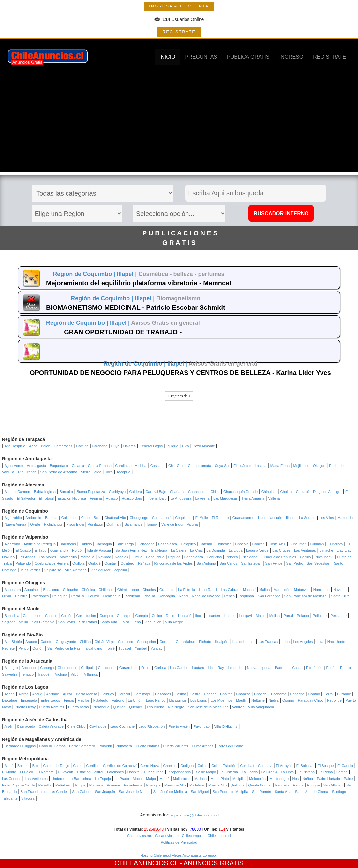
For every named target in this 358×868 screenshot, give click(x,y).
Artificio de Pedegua (40, 544)
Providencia (133, 785)
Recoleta (282, 785)
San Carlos (228, 563)
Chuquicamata (199, 466)
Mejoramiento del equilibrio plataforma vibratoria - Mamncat (139, 283)
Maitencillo (346, 518)
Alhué (9, 766)
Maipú (164, 779)
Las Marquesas (225, 498)
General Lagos (151, 446)
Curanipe (124, 616)
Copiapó (303, 492)
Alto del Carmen (17, 492)
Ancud (37, 694)
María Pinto (219, 779)
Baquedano (59, 466)
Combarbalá (162, 518)
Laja (251, 642)
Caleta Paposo (100, 466)
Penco (24, 648)
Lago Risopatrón (152, 726)
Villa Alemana (76, 570)
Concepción (146, 642)
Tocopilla (123, 472)
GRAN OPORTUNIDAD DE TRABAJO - (123, 332)
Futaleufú (101, 700)
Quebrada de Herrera (52, 563)
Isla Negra (159, 550)
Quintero (127, 563)
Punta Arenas (202, 746)
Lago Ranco (156, 700)
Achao (10, 694)
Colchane (100, 446)
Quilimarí (113, 524)
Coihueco (126, 642)
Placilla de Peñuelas (280, 557)
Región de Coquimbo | (85, 274)
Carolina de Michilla (131, 466)
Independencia (179, 772)
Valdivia (238, 707)
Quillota (78, 563)
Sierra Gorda (91, 472)
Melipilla (239, 779)
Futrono (118, 700)
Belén (46, 446)
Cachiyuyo (117, 492)
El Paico (26, 772)
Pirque (80, 785)
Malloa (264, 590)
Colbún (67, 616)
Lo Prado (122, 779)
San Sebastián (319, 563)
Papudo (174, 557)
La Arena (202, 498)
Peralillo (78, 596)
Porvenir (105, 746)
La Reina (326, 772)
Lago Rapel (208, 590)
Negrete (8, 648)
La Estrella (186, 590)
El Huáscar (242, 466)
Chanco (51, 616)
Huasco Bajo (132, 498)
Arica (33, 446)
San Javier (67, 622)
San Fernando (269, 596)
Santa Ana (283, 792)
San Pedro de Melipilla (231, 792)
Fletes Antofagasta (187, 855)
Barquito (66, 492)
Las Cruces (281, 550)
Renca (298, 785)
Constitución (86, 616)
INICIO (167, 57)
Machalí (249, 590)
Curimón (317, 544)
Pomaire (113, 785)
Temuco (28, 674)
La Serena (307, 518)
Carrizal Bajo (156, 492)
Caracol (124, 694)
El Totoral (46, 498)
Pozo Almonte (204, 446)
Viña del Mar (100, 570)
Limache (326, 550)
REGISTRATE (179, 32)
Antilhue (52, 694)
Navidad (104, 557)
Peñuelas (214, 557)
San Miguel (200, 792)
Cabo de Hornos (52, 746)
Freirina (96, 498)
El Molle (202, 518)
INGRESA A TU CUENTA (179, 6)
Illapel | (127, 274)
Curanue (344, 694)
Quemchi (136, 707)
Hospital (134, 772)
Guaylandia (59, 550)
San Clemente (43, 622)
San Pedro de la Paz (64, 648)
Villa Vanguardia (261, 707)
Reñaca (144, 563)
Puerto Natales (148, 746)
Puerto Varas (78, 707)
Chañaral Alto (115, 518)
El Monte (9, 772)
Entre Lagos (50, 700)
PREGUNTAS (201, 57)
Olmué (137, 557)
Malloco (201, 779)
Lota (320, 642)
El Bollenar (305, 766)
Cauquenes (32, 616)
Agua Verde (14, 466)
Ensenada (29, 700)
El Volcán (66, 772)
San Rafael (88, 622)
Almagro (11, 668)
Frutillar (84, 700)
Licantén (213, 616)
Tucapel (125, 648)
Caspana (157, 466)
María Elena (280, 466)
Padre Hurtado (328, 779)
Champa (170, 766)
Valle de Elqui (172, 524)
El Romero (220, 518)
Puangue (154, 785)
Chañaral (177, 492)
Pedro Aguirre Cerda (18, 785)
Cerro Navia (150, 766)
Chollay (286, 492)
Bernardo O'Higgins (20, 746)
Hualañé (185, 616)
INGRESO (291, 57)
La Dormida (216, 550)
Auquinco (32, 590)
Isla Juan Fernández (131, 550)
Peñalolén (63, 785)
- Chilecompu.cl (192, 836)
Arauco (31, 642)
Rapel (183, 596)
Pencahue (338, 616)
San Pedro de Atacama (59, 472)
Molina (275, 616)
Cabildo (86, 544)
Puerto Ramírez (52, 707)
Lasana (261, 466)
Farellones (115, 772)
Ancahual (29, 668)
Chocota (242, 544)
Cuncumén (298, 544)
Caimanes (69, 518)
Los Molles (47, 557)
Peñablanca (194, 557)
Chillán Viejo (104, 642)
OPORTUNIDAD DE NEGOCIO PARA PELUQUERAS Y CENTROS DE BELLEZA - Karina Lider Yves (180, 373)
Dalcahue (9, 700)
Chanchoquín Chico (204, 492)
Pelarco (303, 616)
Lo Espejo (103, 779)
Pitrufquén (314, 668)
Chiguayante (66, 642)
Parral (288, 616)
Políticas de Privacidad (179, 842)
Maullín (242, 700)
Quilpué (95, 563)
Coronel (166, 642)
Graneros (167, 590)
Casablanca (168, 544)
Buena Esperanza (91, 492)
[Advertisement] (179, 126)
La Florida (250, 772)
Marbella (87, 557)
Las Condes (12, 779)
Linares (230, 616)
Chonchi (261, 694)
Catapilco (188, 544)
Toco (109, 472)
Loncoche (236, 668)
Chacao (210, 694)
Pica (185, 446)
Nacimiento (336, 642)
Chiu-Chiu (176, 466)
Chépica (88, 590)
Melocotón (257, 779)
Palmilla (21, 596)
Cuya (115, 446)
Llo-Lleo (8, 557)
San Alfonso (333, 785)
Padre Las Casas (289, 668)
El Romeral (46, 772)
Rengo (229, 596)
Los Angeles (303, 642)
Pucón (331, 668)
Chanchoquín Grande (240, 492)
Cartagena (146, 544)
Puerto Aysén (179, 726)
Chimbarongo (128, 590)
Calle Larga (125, 544)
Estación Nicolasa (72, 498)
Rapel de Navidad (206, 596)
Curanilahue (185, 642)
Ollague (319, 466)
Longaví (246, 616)
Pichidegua (112, 596)
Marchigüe (282, 590)
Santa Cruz (340, 596)
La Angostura (181, 498)
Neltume (258, 700)
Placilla (149, 596)
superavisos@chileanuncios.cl (195, 815)
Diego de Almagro (327, 492)
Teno (137, 622)
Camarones (63, 446)
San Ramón (261, 792)
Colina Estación (224, 766)
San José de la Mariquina (208, 707)
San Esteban (251, 563)
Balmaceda (26, 726)
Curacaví (265, 766)
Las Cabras (230, 590)
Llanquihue (178, 700)
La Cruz (196, 550)
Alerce (23, 694)
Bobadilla (12, 616)
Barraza (51, 518)
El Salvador (26, 498)
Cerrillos (93, 766)
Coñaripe (298, 694)
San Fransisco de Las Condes (45, 792)
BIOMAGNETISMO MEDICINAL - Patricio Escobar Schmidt (136, 307)
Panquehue (155, 557)
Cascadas (163, 694)
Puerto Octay (25, 707)
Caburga (47, 668)
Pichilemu (132, 596)
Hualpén (222, 642)
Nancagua (321, 590)
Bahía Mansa (87, 694)
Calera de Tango (56, 766)
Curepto (142, 616)
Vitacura (28, 798)
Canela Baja (91, 518)
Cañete (46, 642)
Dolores (129, 446)
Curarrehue (128, 668)
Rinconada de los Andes (173, 563)
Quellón (119, 707)
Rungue (313, 785)
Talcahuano (93, 648)
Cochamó (279, 694)
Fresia (69, 700)
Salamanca (134, 524)
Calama (78, 466)
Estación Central (90, 772)
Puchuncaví (324, 557)
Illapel (291, 518)
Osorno (288, 700)
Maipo (151, 779)
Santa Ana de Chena (312, 792)
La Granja (269, 772)
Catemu (206, 544)
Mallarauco (182, 779)
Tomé (110, 648)
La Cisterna (229, 772)
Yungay (157, 648)
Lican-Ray (216, 668)
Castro (195, 694)
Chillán (85, 642)
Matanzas (302, 590)
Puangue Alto (175, 785)
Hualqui (238, 642)
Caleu (78, 766)
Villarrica (91, 674)
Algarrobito (13, 518)
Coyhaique (98, 726)
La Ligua (235, 550)
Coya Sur (222, 466)
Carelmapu (142, 694)
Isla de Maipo (205, 772)
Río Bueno (156, 707)
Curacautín (107, 668)
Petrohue (334, 700)
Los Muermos (222, 700)
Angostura (13, 590)
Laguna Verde (257, 550)
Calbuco (107, 694)
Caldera (136, 492)
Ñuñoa (308, 779)
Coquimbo (183, 518)
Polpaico (96, 785)
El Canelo (345, 766)
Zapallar (121, 570)
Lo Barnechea (80, 779)
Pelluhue (320, 616)
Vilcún (76, 674)
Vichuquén (153, 622)
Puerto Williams (176, 746)
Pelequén (60, 596)
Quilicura (238, 785)
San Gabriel (82, 792)
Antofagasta (36, 466)
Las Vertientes (36, 779)
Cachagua (104, 544)
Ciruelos (149, 590)
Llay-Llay (344, 550)
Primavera (124, 746)
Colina (203, 766)
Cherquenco (67, 668)
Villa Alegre (174, 622)
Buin (36, 766)
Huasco (112, 498)
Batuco (23, 766)
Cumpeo (107, 616)
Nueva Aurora (15, 524)
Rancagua (167, 596)
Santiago (339, 792)
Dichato (205, 642)
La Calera (179, 550)
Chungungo (139, 518)
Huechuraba (154, 772)
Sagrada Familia (15, 622)
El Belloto (335, 544)
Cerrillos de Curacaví (120, 766)
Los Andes (27, 557)
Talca (125, 622)
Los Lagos (199, 700)
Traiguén (44, 674)
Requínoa (246, 596)
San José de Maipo (134, 792)
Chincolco (224, 544)
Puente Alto (217, 785)
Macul (137, 779)
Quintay (111, 563)
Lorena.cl (210, 855)
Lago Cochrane (122, 726)
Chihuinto (269, 492)
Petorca (232, 557)
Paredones (40, 596)
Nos (296, 779)
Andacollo (33, 518)
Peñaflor (45, 785)
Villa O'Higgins (226, 726)
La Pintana (306, 772)
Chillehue (106, 590)
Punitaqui (95, 524)
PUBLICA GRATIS (248, 57)
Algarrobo (12, 544)
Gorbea (160, 668)
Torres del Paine (230, 746)
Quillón (38, 648)
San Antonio (206, 563)
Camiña (82, 446)
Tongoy (152, 524)
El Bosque (325, 766)
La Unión (135, 700)
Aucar (68, 694)
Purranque (101, 707)
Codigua (187, 766)
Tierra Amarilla (253, 498)
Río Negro (176, 707)
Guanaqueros (243, 518)
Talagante (10, 798)
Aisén (9, 726)
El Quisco (23, 550)
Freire (146, 668)
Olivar (7, 596)
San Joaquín (105, 792)
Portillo (306, 557)
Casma (180, 694)
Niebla (273, 700)
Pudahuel (197, 785)
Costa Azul (277, 544)
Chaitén (226, 694)
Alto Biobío (13, 642)
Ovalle (35, 524)
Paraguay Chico (310, 700)
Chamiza (243, 694)
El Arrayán (284, 766)
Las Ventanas (305, 550)
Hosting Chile (151, 855)
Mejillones (301, 466)
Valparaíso (53, 570)
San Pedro (295, 563)
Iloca (199, 616)
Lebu (286, 642)
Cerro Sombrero (82, 746)
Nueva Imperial (259, 668)
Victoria (61, 674)
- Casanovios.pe (165, 836)
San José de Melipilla (170, 792)
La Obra (287, 772)
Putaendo (23, 563)
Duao (170, 616)
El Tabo (41, 550)
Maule (261, 616)
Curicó (157, 616)
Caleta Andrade (51, 726)
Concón (259, 544)
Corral (329, 694)
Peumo (93, 596)
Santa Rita (109, 622)
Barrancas (68, 544)
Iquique (172, 446)
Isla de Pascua (99, 550)
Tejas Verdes (30, 570)
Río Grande (27, 472)
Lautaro (198, 668)
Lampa (342, 772)
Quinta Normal (260, 785)
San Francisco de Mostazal (306, 596)
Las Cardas (179, 668)
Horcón (78, 550)
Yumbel (141, 648)
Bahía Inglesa (45, 492)
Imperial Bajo (156, 498)
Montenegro (279, 779)
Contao (314, 694)
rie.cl (167, 855)
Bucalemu (51, 590)
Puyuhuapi (202, 726)
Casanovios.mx (139, 836)
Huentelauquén (270, 518)
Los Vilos (326, 518)
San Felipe (274, 563)
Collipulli (88, 668)
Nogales (121, 557)
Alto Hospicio (15, 446)
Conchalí (247, 766)
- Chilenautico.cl (218, 836)
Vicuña (192, 524)
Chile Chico (76, 726)
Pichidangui (53, 524)
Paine (348, 779)
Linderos (58, 779)
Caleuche (70, 590)
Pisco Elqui (75, 524)
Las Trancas (268, 642)
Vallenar (275, 498)
